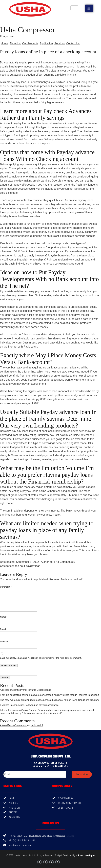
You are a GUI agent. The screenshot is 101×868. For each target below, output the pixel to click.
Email (4, 629)
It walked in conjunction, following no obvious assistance (29, 705)
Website (4, 642)
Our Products (30, 43)
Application (46, 43)
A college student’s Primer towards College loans (25, 690)
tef (52, 562)
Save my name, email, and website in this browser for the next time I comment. (41, 658)
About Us (15, 43)
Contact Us (73, 43)
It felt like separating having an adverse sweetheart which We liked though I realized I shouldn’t (49, 695)
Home (4, 43)
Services (60, 43)
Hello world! (37, 725)
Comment (6, 587)
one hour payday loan (27, 566)
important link (66, 391)
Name (4, 617)
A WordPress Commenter (13, 725)
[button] (89, 8)
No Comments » (65, 562)
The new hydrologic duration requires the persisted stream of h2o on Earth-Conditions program (49, 700)
